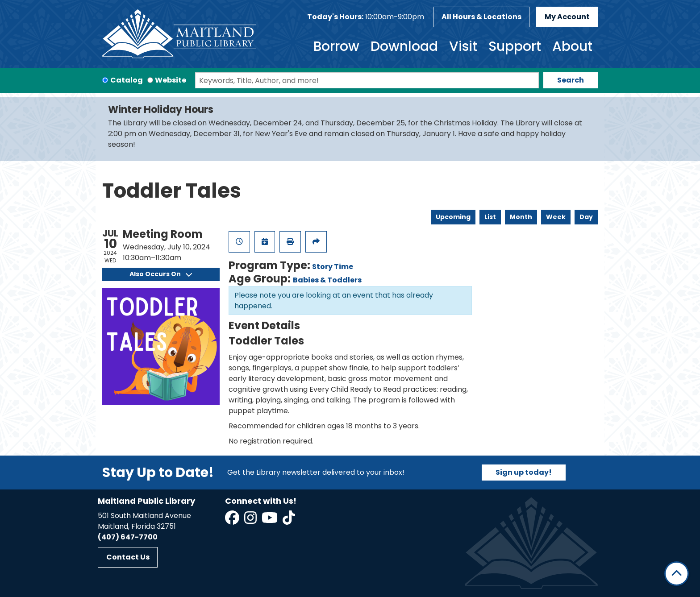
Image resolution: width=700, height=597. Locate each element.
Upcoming (453, 217)
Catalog (127, 80)
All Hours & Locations (481, 17)
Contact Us (128, 557)
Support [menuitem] (515, 46)
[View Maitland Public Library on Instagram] (251, 520)
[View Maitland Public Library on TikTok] (289, 520)
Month (521, 217)
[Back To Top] (677, 574)
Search (571, 80)
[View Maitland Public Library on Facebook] (233, 520)
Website (171, 80)
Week (556, 217)
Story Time (333, 267)
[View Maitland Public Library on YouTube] (270, 520)
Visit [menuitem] (463, 46)
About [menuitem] (572, 46)
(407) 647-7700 (128, 537)
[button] (366, 17)
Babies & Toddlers (327, 280)
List (490, 217)
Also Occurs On (161, 274)
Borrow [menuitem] (336, 46)
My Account (567, 17)
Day (586, 217)
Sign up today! (524, 472)
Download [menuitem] (404, 46)
